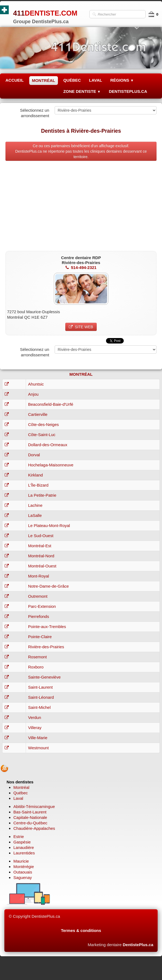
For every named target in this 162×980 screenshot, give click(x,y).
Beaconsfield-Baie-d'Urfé (51, 404)
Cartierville (38, 414)
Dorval (34, 455)
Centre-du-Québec (30, 823)
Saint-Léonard (41, 697)
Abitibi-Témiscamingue (34, 806)
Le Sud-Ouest (41, 536)
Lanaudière (24, 847)
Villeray (35, 728)
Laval (18, 798)
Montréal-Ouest (42, 566)
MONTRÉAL (44, 80)
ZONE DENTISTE (82, 91)
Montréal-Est (40, 546)
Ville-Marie (38, 738)
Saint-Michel (39, 707)
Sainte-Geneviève (44, 677)
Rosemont (37, 657)
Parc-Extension (42, 606)
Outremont (38, 596)
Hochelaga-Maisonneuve (51, 465)
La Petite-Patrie (42, 495)
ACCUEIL (15, 80)
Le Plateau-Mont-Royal (49, 525)
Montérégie (24, 867)
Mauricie (21, 861)
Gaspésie (22, 842)
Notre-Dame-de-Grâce (48, 586)
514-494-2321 (81, 267)
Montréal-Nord (41, 556)
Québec (21, 793)
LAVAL (96, 80)
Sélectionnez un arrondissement (35, 113)
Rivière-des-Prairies (46, 647)
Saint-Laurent (40, 687)
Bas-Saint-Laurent (30, 812)
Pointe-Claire (40, 637)
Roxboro (36, 667)
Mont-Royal (39, 576)
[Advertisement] (81, 207)
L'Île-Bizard (38, 485)
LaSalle (35, 515)
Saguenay (23, 877)
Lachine (35, 505)
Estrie (19, 837)
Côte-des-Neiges (44, 424)
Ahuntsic (36, 384)
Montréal (21, 787)
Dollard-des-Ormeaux (48, 445)
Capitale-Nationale (30, 817)
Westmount (39, 748)
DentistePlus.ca (138, 945)
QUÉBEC (72, 80)
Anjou (33, 394)
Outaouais (23, 872)
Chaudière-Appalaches (34, 828)
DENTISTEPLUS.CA (128, 91)
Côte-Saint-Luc (42, 435)
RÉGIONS (122, 80)
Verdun (35, 717)
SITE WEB (81, 327)
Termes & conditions (81, 930)
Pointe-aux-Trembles (47, 627)
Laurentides (24, 853)
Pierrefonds (39, 616)
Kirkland (36, 475)
